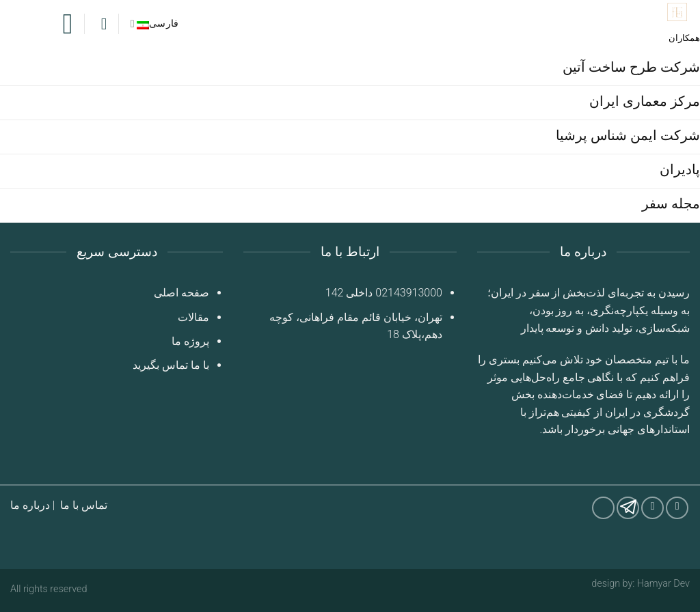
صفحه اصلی (181, 293)
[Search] (102, 24)
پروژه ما (190, 341)
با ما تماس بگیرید (171, 365)
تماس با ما (84, 505)
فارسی (155, 24)
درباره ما (30, 505)
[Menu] (59, 24)
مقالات (193, 317)
